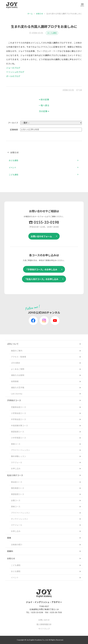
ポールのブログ (13, 76)
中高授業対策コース (19, 425)
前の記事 (44, 99)
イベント (13, 167)
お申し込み (16, 468)
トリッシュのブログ (15, 72)
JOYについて (13, 344)
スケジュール (17, 462)
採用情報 (15, 381)
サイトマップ (44, 629)
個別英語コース (18, 488)
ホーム (30, 14)
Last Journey (17, 394)
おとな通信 (52, 33)
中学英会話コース (18, 419)
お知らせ (40, 14)
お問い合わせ (44, 620)
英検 (9, 538)
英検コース (16, 444)
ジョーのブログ (13, 68)
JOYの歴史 (16, 363)
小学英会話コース (18, 413)
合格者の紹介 (17, 544)
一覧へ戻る (44, 105)
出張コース (16, 500)
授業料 (10, 551)
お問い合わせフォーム (41, 236)
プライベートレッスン (20, 450)
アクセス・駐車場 (18, 357)
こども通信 (13, 175)
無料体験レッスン (19, 456)
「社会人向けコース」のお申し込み (41, 279)
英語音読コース (18, 432)
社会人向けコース (15, 475)
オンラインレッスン (19, 519)
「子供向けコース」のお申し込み (41, 269)
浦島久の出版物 (18, 375)
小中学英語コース (18, 438)
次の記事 (44, 111)
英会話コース (17, 482)
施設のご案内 (17, 351)
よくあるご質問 (18, 369)
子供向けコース (14, 400)
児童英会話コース (18, 407)
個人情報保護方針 (44, 624)
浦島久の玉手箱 (18, 387)
